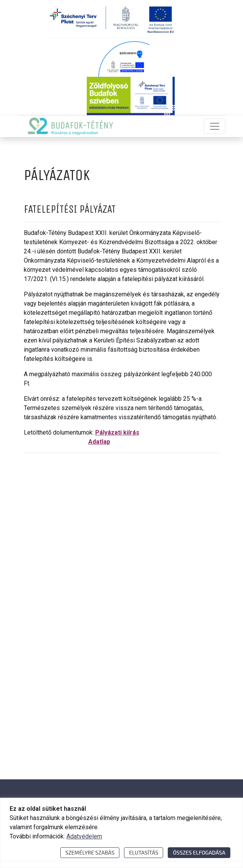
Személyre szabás (90, 852)
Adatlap (99, 442)
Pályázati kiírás (117, 432)
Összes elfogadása (199, 852)
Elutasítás (144, 852)
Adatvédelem (84, 836)
